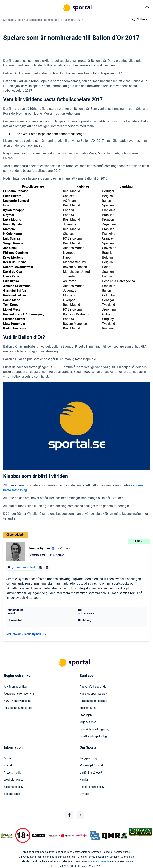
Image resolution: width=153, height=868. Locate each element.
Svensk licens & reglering (95, 729)
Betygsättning (88, 759)
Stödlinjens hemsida (98, 861)
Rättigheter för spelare (93, 701)
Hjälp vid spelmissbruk (93, 694)
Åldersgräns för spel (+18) (20, 694)
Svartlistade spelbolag (93, 736)
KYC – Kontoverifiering (18, 701)
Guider (8, 759)
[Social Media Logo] (69, 815)
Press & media (12, 773)
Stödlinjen (86, 715)
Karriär (84, 780)
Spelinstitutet (88, 708)
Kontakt (9, 766)
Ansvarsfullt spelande (93, 687)
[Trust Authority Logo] (39, 835)
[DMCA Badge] (7, 835)
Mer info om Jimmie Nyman (27, 634)
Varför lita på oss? (91, 773)
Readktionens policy (92, 787)
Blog (20, 20)
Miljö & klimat (88, 722)
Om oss (84, 794)
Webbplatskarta (14, 780)
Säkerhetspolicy (13, 787)
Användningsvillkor (15, 687)
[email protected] (24, 567)
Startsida (9, 20)
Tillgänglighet (12, 794)
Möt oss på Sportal (91, 766)
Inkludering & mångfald (18, 708)
